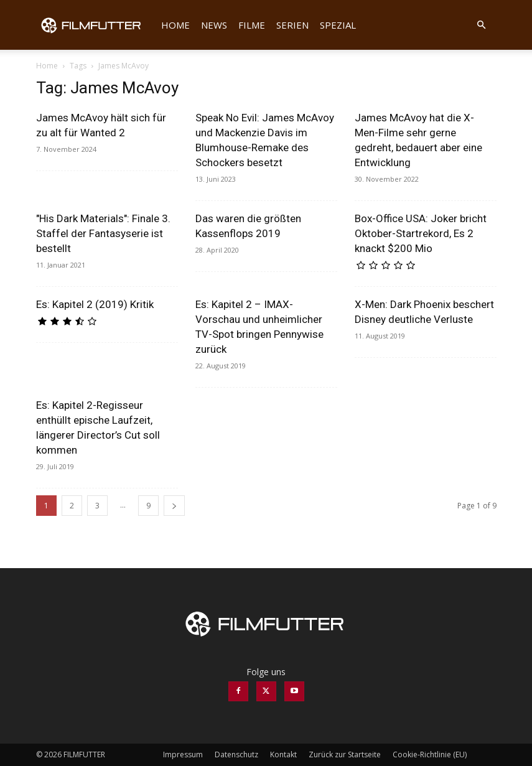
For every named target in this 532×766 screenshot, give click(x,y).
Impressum (183, 754)
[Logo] (96, 25)
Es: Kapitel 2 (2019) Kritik (95, 304)
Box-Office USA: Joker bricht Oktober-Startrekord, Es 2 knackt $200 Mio (421, 233)
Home (175, 25)
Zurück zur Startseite (345, 754)
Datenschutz (236, 754)
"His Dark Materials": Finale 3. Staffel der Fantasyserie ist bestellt (103, 233)
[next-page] (174, 506)
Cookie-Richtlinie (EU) (430, 754)
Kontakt (283, 754)
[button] (482, 25)
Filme (252, 25)
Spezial (338, 25)
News (214, 25)
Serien (292, 25)
